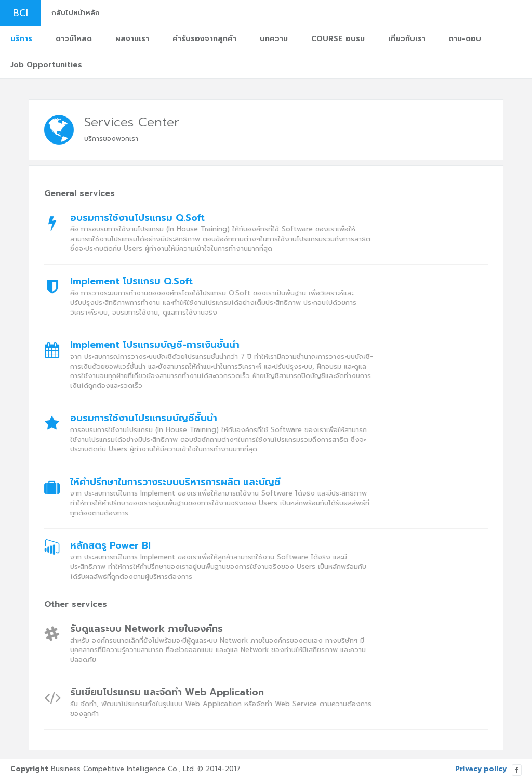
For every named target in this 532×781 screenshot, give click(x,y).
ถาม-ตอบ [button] (465, 39)
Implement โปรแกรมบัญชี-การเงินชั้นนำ (155, 345)
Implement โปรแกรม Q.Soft (131, 282)
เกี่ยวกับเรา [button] (407, 39)
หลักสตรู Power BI (110, 546)
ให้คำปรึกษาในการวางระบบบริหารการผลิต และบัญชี (175, 483)
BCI (21, 13)
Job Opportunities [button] (46, 65)
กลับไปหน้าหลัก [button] (76, 13)
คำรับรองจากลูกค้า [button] (204, 39)
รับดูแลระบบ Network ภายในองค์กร (147, 629)
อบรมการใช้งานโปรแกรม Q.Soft (137, 218)
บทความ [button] (274, 39)
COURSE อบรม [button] (338, 39)
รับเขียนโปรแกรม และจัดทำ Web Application (167, 693)
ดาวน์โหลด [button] (74, 39)
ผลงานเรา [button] (132, 39)
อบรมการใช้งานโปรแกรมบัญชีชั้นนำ (144, 419)
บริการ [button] (21, 39)
